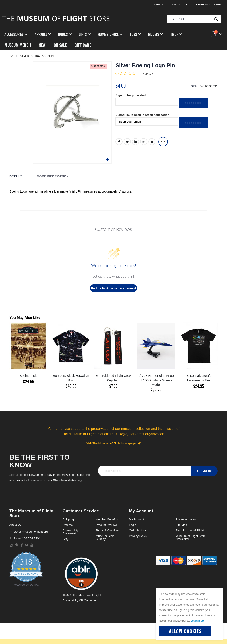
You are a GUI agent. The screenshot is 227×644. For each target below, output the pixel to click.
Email (152, 143)
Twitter (127, 143)
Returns (68, 525)
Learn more (198, 621)
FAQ (65, 539)
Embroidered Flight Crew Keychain (113, 378)
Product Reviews (107, 525)
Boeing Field (29, 376)
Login (133, 525)
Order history (137, 530)
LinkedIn (136, 143)
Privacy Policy (138, 536)
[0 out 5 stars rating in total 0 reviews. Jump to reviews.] (134, 74)
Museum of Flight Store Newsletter (191, 537)
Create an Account (208, 4)
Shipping (68, 519)
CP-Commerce (89, 600)
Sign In (159, 4)
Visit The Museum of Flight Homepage (113, 443)
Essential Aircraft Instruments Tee (199, 378)
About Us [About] (15, 525)
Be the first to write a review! (114, 288)
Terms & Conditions (108, 530)
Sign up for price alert (132, 96)
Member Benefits (107, 519)
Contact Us (179, 4)
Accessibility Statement (70, 532)
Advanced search (187, 519)
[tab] (19, 177)
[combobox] (194, 19)
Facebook (119, 143)
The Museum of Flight (190, 530)
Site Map (181, 525)
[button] (107, 159)
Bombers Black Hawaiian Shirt (71, 378)
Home (12, 56)
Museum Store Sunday (105, 537)
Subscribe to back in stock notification (144, 116)
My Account (137, 519)
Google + (144, 143)
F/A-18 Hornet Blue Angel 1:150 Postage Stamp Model (156, 380)
